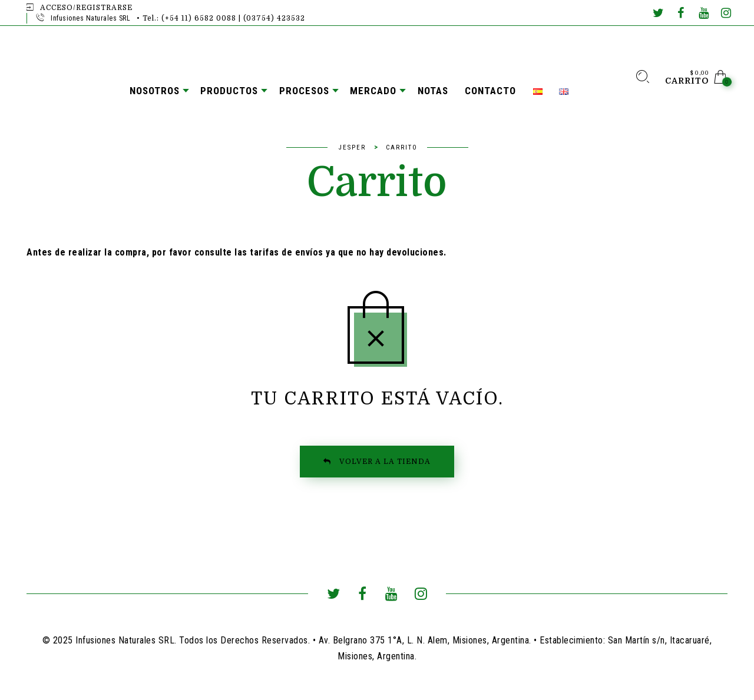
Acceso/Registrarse (86, 8)
